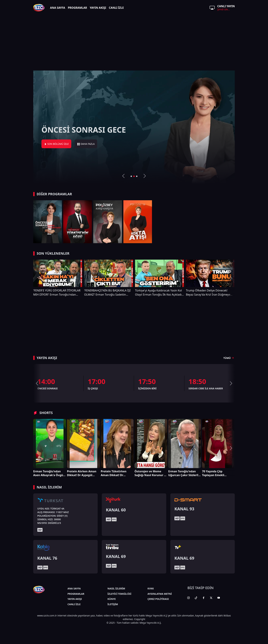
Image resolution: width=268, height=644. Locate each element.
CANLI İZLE (116, 8)
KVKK (151, 588)
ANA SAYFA (58, 8)
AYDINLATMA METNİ (160, 594)
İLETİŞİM (113, 604)
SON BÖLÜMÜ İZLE (56, 144)
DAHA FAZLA (86, 144)
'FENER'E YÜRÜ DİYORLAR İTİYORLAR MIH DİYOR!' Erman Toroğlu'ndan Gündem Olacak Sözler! (57, 293)
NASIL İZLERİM (116, 588)
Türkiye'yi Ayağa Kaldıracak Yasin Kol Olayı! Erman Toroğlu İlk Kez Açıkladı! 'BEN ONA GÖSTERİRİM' (159, 293)
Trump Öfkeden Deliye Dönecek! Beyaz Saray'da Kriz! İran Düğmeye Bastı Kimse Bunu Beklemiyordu (208, 293)
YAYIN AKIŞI (98, 8)
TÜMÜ (229, 358)
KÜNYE (112, 599)
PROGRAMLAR (77, 8)
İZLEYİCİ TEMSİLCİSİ (119, 594)
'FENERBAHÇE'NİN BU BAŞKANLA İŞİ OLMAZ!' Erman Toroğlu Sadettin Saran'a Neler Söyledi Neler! (107, 293)
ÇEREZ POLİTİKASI (158, 599)
